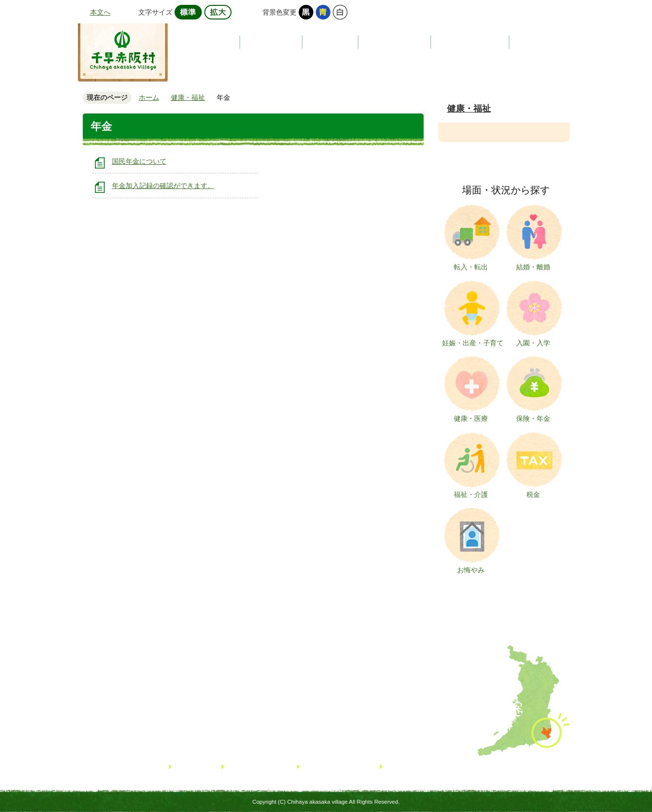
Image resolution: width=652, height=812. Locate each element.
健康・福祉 (469, 109)
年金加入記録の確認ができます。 (163, 186)
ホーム (149, 97)
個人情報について (329, 766)
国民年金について (139, 161)
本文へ (100, 12)
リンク (185, 766)
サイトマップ (247, 766)
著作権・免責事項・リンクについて (437, 766)
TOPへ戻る (611, 768)
